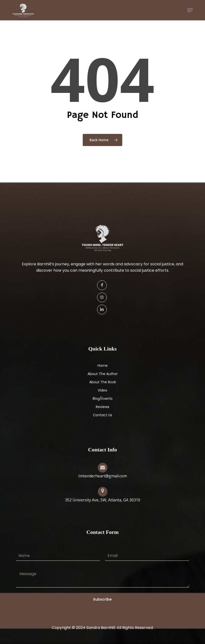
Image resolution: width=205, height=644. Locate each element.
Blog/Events (103, 399)
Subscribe (102, 599)
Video (102, 390)
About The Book (103, 382)
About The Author (103, 374)
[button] (190, 10)
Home (103, 366)
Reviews (102, 407)
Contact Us (102, 415)
